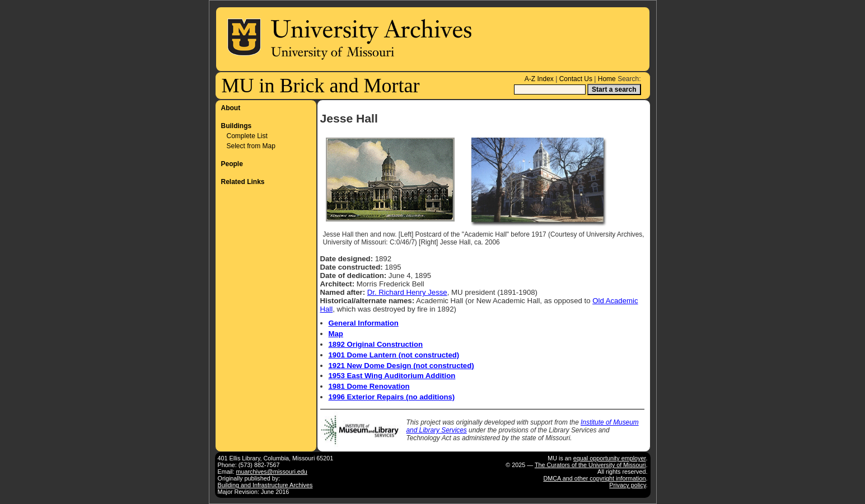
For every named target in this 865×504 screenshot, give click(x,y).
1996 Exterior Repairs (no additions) (392, 397)
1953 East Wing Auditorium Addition (392, 376)
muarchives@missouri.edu (272, 472)
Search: (629, 79)
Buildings (237, 126)
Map (336, 334)
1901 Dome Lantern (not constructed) (394, 355)
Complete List (247, 136)
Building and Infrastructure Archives (265, 485)
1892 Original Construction (376, 344)
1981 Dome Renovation (369, 386)
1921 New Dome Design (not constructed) (401, 366)
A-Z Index (539, 79)
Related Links (243, 182)
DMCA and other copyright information (594, 478)
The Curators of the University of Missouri (590, 465)
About (231, 108)
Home (607, 79)
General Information (364, 323)
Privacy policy (627, 485)
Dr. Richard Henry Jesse (407, 292)
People (232, 164)
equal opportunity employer (610, 458)
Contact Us (576, 79)
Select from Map (251, 146)
